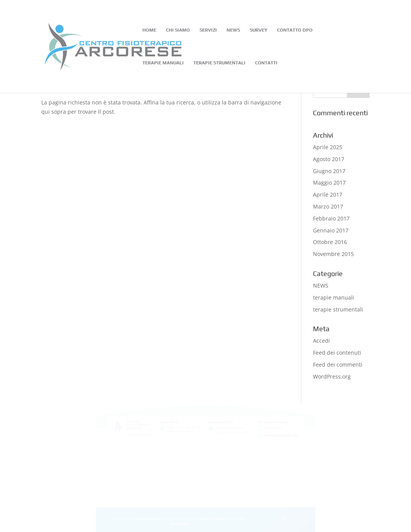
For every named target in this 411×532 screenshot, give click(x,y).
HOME (149, 30)
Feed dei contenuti (337, 353)
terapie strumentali (338, 309)
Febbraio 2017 (331, 218)
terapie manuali (334, 297)
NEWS (233, 30)
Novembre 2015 (333, 254)
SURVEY (259, 30)
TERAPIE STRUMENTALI (219, 63)
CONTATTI (266, 63)
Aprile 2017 (328, 194)
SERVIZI (208, 30)
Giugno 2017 (329, 171)
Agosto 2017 (329, 159)
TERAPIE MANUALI (163, 63)
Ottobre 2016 (330, 242)
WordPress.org (332, 376)
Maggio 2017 (329, 183)
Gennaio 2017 (331, 230)
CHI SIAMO (178, 30)
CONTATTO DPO (295, 30)
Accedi (321, 341)
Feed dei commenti (338, 364)
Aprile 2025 (328, 147)
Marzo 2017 (328, 206)
